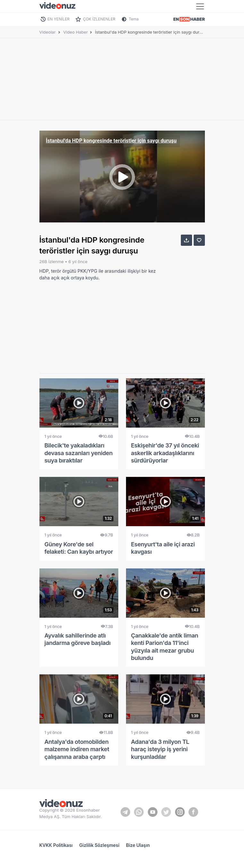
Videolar (48, 32)
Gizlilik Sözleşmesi (99, 845)
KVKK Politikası (56, 845)
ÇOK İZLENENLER (99, 19)
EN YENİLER (59, 19)
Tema (134, 19)
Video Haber (76, 32)
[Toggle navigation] (200, 6)
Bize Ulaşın (138, 845)
